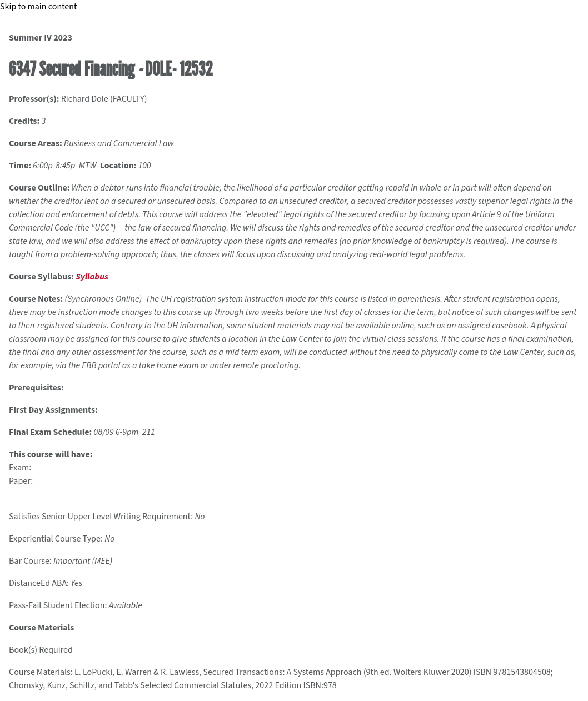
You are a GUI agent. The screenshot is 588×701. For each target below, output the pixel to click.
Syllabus (92, 277)
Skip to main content (38, 7)
